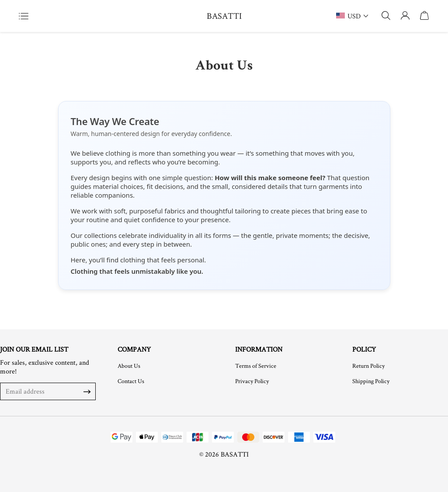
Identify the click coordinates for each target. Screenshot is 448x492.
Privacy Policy (252, 381)
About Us (129, 366)
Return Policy (368, 366)
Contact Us (131, 381)
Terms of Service (256, 366)
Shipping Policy (371, 381)
